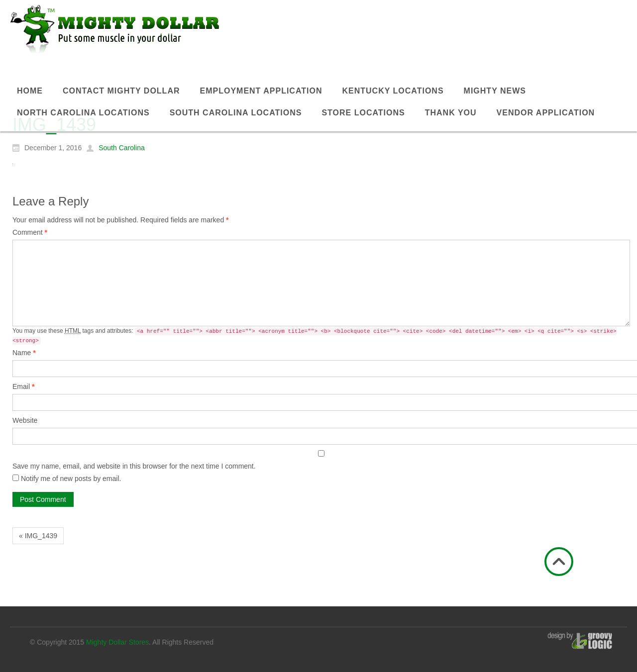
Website (25, 420)
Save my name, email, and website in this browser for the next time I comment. (134, 466)
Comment (30, 232)
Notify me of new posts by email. (71, 479)
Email (23, 386)
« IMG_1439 (38, 536)
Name (24, 353)
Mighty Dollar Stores (117, 642)
